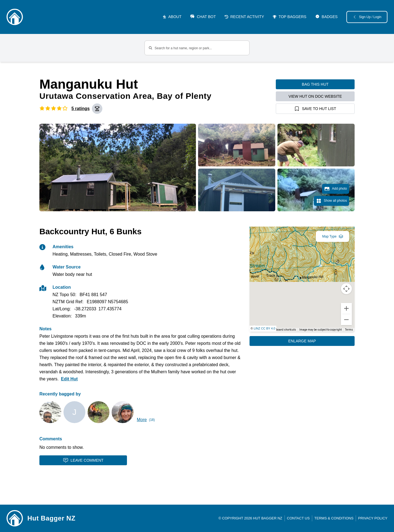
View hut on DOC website (315, 96)
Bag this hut (315, 84)
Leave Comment (83, 460)
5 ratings (81, 109)
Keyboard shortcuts (284, 330)
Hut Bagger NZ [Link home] (51, 518)
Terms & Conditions (334, 518)
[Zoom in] (346, 308)
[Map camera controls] (346, 289)
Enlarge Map (302, 341)
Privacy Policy (373, 518)
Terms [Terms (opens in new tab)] (349, 330)
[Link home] (15, 518)
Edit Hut (69, 379)
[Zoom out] (346, 320)
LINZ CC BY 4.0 (264, 328)
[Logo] (15, 17)
